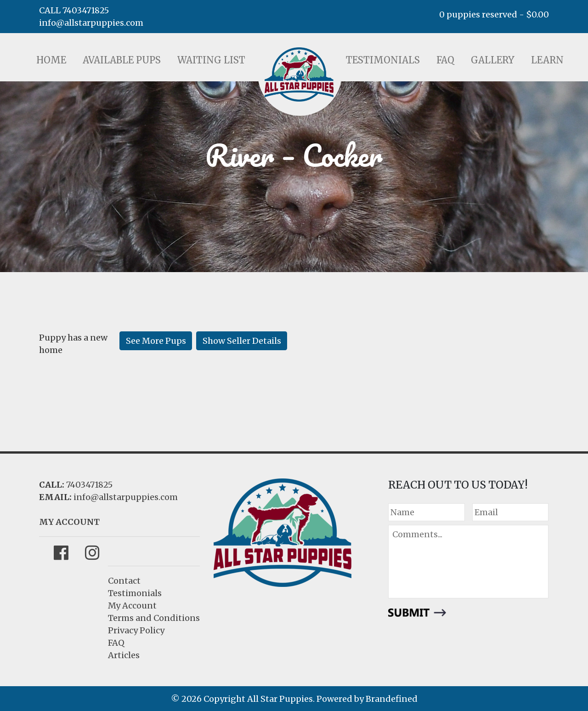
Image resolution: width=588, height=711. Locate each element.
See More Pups (156, 341)
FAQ (445, 60)
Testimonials (383, 60)
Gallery (493, 60)
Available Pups (122, 60)
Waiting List (211, 60)
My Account (132, 606)
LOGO (299, 74)
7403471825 (89, 485)
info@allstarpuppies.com (91, 23)
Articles (124, 655)
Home (51, 60)
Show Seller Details (242, 341)
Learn (547, 60)
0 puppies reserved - (494, 14)
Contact (124, 581)
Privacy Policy (136, 630)
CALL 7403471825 (74, 10)
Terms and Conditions (154, 618)
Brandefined (392, 699)
